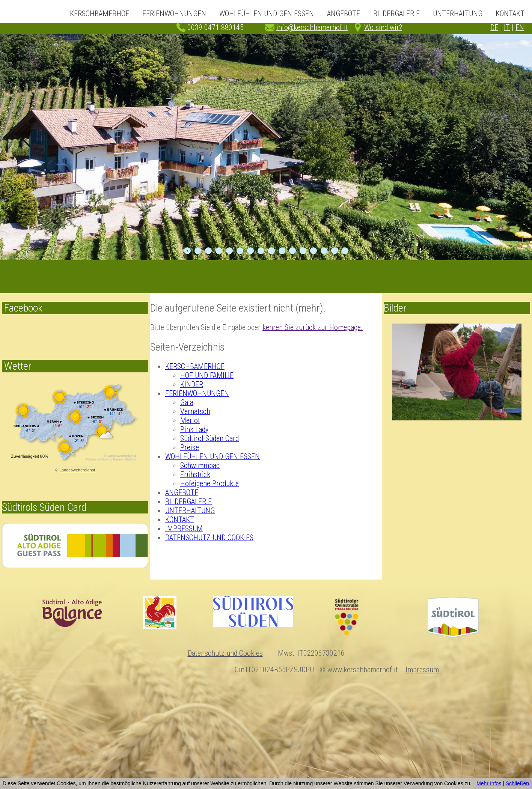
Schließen (517, 783)
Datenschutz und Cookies (225, 653)
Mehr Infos (489, 783)
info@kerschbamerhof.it (312, 27)
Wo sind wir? (383, 27)
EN (520, 27)
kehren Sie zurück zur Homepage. (313, 327)
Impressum (422, 670)
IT (507, 27)
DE (494, 27)
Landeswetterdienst (77, 470)
